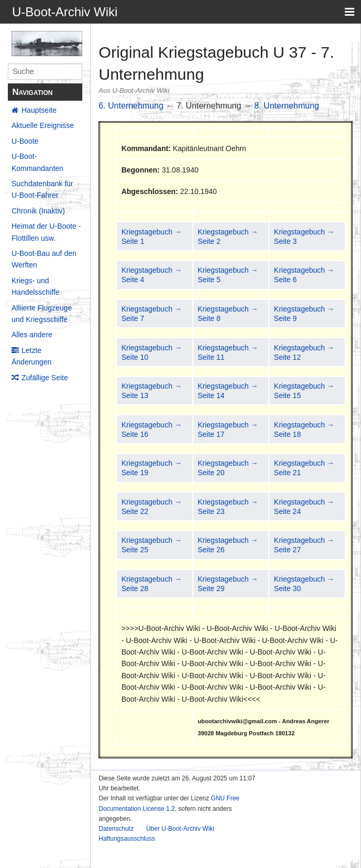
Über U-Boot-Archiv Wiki (180, 829)
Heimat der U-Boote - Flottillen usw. (46, 232)
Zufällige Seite (45, 378)
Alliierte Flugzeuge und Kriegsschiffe (42, 314)
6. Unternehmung (131, 106)
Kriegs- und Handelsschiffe (36, 286)
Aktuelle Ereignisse (43, 125)
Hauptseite (39, 110)
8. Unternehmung (287, 106)
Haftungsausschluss (127, 839)
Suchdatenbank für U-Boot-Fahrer (42, 189)
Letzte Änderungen (31, 356)
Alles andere (32, 335)
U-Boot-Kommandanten (37, 162)
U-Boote (25, 141)
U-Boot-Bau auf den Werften (44, 259)
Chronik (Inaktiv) (38, 211)
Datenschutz (116, 829)
